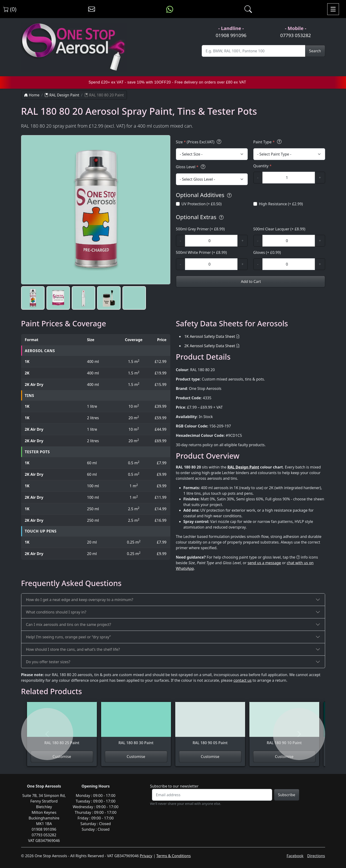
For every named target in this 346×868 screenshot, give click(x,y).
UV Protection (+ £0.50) (202, 204)
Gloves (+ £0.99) (267, 252)
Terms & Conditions (173, 856)
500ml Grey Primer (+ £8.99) (200, 229)
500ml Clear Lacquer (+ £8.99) (279, 229)
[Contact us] (92, 9)
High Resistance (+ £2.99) (281, 204)
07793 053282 (295, 35)
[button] (33, 298)
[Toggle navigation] (333, 9)
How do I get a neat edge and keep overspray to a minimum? (80, 600)
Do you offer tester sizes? (48, 662)
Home (32, 95)
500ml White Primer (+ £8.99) (202, 252)
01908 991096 (231, 35)
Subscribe (287, 795)
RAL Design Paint (62, 95)
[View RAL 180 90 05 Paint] (210, 726)
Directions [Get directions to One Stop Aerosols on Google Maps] (316, 856)
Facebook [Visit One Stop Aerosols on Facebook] (295, 856)
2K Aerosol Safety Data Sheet (210, 346)
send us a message (264, 563)
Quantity (262, 166)
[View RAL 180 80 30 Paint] (136, 726)
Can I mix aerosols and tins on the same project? (69, 624)
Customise (62, 757)
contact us (242, 680)
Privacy (146, 856)
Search (315, 51)
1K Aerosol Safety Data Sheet (210, 336)
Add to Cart (250, 282)
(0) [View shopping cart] (10, 9)
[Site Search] (254, 51)
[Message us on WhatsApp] (170, 9)
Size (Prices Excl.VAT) (199, 142)
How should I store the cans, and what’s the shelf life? (73, 649)
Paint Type (268, 142)
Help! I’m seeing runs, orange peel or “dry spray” (68, 637)
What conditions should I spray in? (56, 612)
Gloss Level (191, 167)
